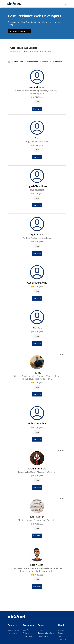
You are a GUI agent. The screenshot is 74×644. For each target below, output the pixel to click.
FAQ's (60, 636)
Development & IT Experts (38, 62)
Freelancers (27, 636)
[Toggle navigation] (66, 4)
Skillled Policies (44, 636)
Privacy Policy (43, 630)
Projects (26, 633)
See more (37, 109)
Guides (60, 633)
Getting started (13, 630)
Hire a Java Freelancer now (19, 31)
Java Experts (57, 62)
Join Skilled (27, 630)
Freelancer (19, 62)
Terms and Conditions (46, 633)
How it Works (13, 633)
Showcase (62, 630)
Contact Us (62, 639)
